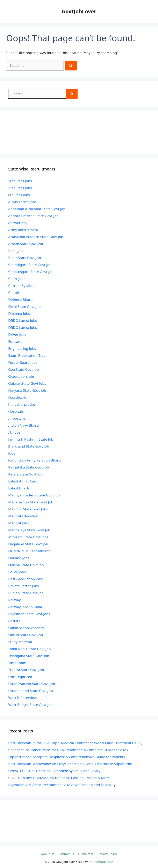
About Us (48, 854)
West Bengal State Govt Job (30, 705)
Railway (14, 600)
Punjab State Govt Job (26, 593)
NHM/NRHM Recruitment (29, 551)
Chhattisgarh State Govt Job (31, 272)
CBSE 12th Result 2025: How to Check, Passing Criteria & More (59, 778)
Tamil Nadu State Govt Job (30, 649)
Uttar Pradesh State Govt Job (32, 684)
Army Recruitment (23, 230)
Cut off (14, 293)
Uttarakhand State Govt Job (31, 691)
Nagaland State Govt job (28, 544)
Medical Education (23, 516)
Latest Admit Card (23, 481)
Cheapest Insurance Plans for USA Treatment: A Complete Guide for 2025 (68, 750)
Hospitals (16, 411)
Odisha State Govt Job (26, 565)
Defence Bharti (20, 300)
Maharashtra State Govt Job (31, 502)
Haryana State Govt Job (27, 390)
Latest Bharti (19, 488)
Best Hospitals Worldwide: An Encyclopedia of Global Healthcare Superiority (70, 764)
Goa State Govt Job (24, 369)
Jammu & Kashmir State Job (31, 439)
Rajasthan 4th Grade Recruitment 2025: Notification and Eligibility (62, 785)
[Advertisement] (79, 132)
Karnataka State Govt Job (29, 467)
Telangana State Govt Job (29, 656)
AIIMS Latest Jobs (22, 202)
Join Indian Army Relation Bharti (34, 460)
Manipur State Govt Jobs (28, 509)
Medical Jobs (19, 523)
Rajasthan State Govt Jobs (29, 614)
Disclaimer (86, 854)
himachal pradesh (23, 404)
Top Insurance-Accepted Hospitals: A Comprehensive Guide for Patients (67, 757)
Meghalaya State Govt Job (29, 530)
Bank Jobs (16, 251)
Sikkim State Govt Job (26, 635)
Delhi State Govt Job (24, 307)
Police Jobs (17, 572)
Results (14, 621)
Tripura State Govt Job (26, 670)
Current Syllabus (22, 286)
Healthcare (17, 397)
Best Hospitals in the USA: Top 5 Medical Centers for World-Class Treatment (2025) (75, 743)
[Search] (71, 66)
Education (16, 341)
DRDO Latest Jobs (23, 321)
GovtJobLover (79, 11)
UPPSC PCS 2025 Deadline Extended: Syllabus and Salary (54, 771)
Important (17, 418)
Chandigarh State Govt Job (30, 265)
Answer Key (18, 223)
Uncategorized (20, 677)
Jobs (12, 453)
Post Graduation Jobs (26, 579)
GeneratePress (103, 862)
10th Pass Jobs (20, 181)
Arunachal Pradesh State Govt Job (36, 237)
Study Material (20, 642)
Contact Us (66, 854)
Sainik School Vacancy (26, 628)
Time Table (17, 663)
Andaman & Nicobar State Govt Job (37, 209)
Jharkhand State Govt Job (29, 446)
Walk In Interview (22, 698)
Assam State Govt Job (26, 244)
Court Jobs (17, 279)
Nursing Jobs (19, 558)
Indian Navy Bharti (23, 425)
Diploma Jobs (19, 314)
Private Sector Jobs (23, 586)
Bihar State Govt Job (25, 258)
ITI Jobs (14, 432)
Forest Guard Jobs (23, 362)
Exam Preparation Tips (27, 355)
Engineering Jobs (22, 348)
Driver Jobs (17, 334)
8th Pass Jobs (19, 195)
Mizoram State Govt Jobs (28, 537)
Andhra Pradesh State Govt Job (33, 216)
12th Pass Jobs (20, 188)
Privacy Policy (107, 854)
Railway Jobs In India (25, 607)
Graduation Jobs (21, 376)
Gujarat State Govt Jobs (27, 383)
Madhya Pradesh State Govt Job (34, 495)
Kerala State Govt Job (25, 474)
